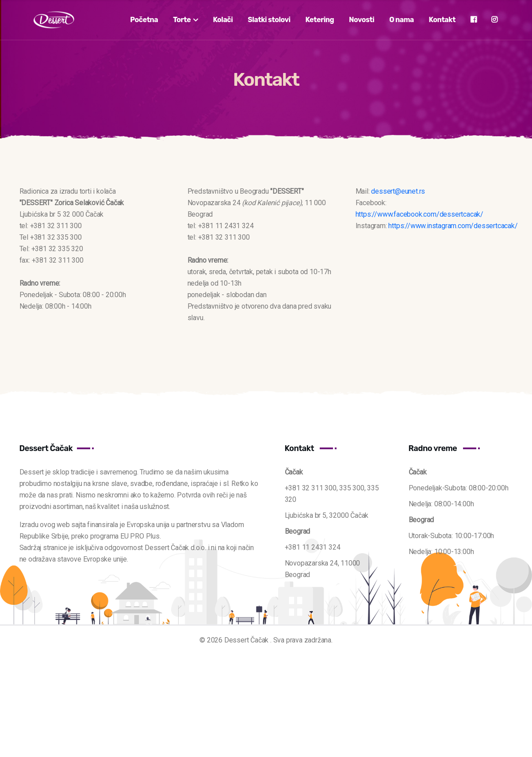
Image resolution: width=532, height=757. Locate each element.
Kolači (223, 20)
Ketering (320, 20)
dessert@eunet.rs (398, 191)
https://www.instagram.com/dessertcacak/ (453, 226)
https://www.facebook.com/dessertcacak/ (419, 214)
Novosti (362, 20)
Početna (144, 20)
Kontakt (442, 20)
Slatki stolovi (269, 20)
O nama (402, 20)
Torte (185, 20)
